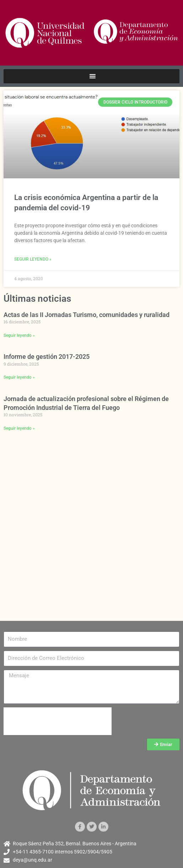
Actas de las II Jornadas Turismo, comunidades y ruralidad (87, 315)
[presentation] (58, 721)
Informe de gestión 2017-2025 (47, 357)
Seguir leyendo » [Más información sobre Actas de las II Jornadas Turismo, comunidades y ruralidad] (19, 335)
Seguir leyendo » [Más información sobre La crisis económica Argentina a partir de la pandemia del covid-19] (33, 259)
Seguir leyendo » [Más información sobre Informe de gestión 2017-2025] (19, 377)
